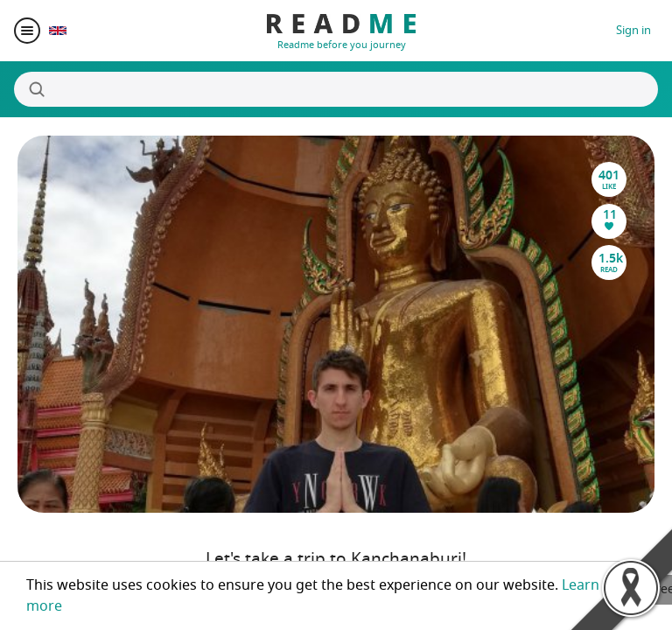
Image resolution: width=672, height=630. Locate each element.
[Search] (336, 89)
